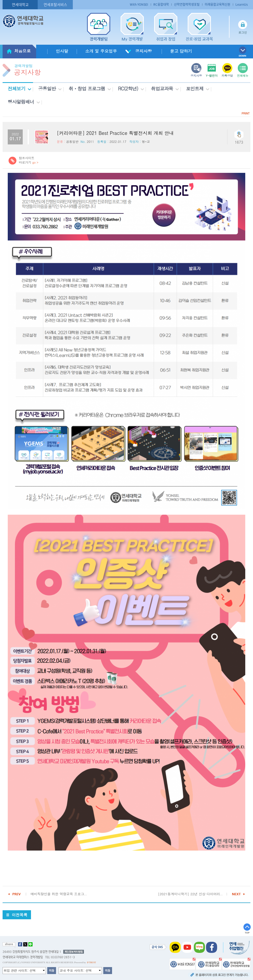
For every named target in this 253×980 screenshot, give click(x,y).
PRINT (246, 113)
